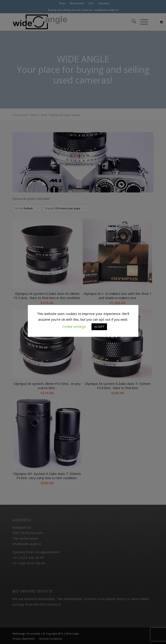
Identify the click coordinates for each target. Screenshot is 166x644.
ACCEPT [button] (99, 327)
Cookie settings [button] (74, 326)
